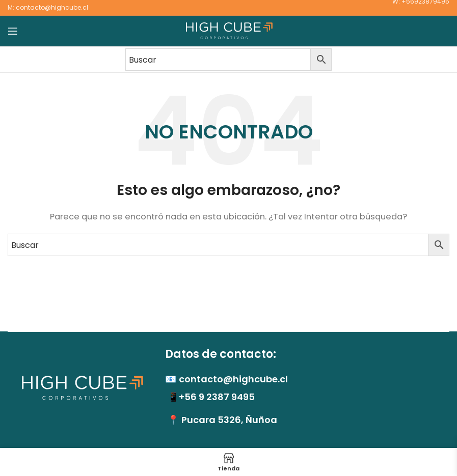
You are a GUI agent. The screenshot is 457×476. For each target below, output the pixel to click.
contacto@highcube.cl (52, 7)
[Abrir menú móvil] (13, 31)
